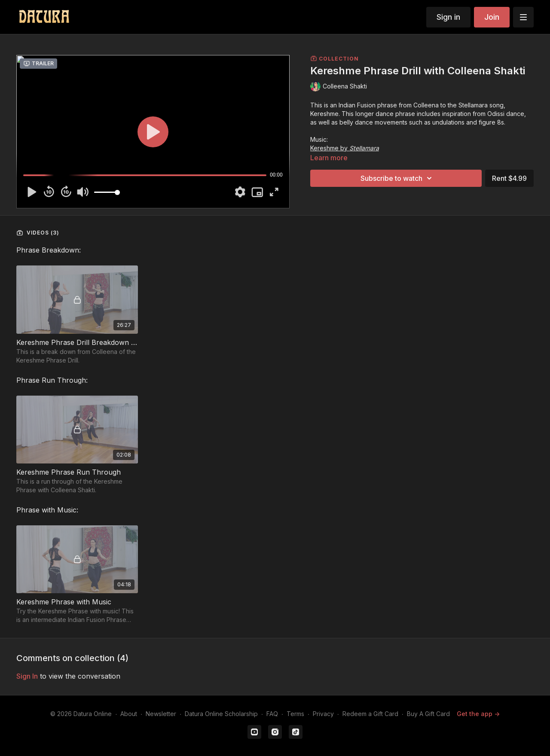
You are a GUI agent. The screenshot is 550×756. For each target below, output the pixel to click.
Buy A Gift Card (428, 714)
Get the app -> (478, 714)
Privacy (323, 714)
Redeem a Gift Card (370, 714)
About (129, 714)
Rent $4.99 (509, 178)
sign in (27, 676)
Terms (295, 714)
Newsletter (161, 714)
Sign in (448, 17)
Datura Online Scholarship (221, 714)
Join (492, 17)
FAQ (272, 714)
